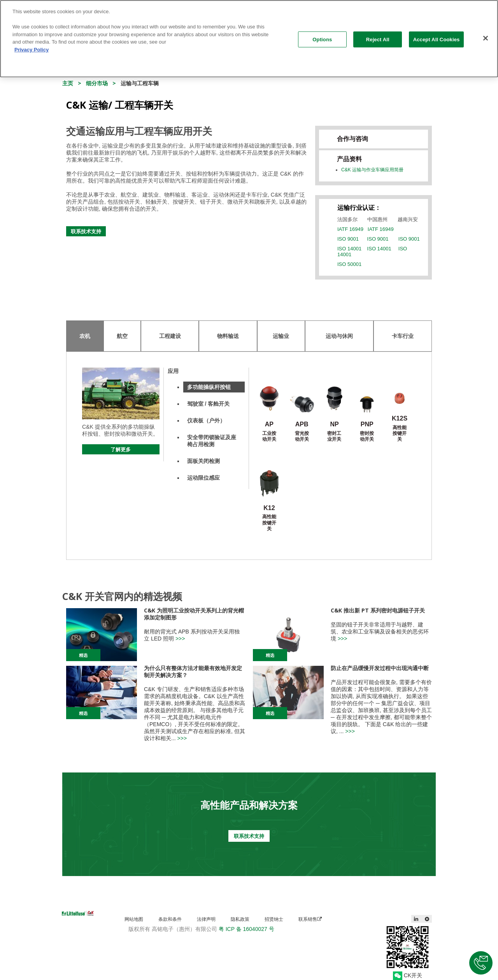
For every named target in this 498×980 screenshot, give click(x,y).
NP (334, 424)
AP (269, 424)
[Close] (486, 33)
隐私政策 (240, 919)
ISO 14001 (349, 249)
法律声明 (206, 919)
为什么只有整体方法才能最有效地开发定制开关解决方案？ (193, 671)
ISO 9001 (348, 239)
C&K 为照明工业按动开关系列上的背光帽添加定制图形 (194, 614)
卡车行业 (403, 336)
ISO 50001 (349, 264)
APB (302, 424)
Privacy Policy (32, 45)
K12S (400, 418)
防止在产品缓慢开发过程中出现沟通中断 (380, 668)
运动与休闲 (339, 336)
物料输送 (228, 336)
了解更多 (121, 449)
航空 (122, 336)
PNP (367, 424)
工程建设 (170, 336)
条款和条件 (170, 919)
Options (322, 35)
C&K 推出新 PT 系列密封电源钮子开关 (378, 610)
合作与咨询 (352, 139)
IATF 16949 (350, 229)
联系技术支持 (86, 231)
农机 (85, 336)
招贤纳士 (274, 919)
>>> (180, 639)
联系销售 (310, 919)
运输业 (281, 336)
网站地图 (134, 919)
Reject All (378, 35)
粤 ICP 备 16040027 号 (246, 929)
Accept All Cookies (437, 35)
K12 (269, 508)
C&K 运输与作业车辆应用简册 (372, 170)
